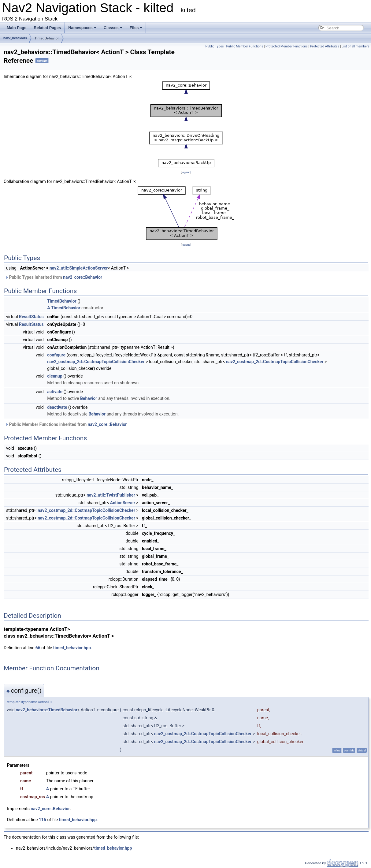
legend (186, 172)
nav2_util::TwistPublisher (111, 495)
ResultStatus (31, 317)
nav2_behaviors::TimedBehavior (46, 710)
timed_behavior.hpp (72, 648)
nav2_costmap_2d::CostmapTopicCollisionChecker (96, 362)
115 (43, 820)
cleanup (55, 376)
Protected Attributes (325, 46)
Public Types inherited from (54, 277)
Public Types (215, 46)
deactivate (57, 407)
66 (38, 648)
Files (136, 28)
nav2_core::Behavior (83, 277)
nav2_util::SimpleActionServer (79, 268)
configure (56, 355)
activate (55, 392)
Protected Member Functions (287, 46)
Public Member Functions (245, 46)
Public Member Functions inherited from (66, 424)
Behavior (89, 398)
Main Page (17, 28)
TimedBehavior (47, 38)
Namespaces (82, 28)
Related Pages (47, 28)
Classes (113, 28)
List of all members (356, 46)
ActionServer (123, 503)
